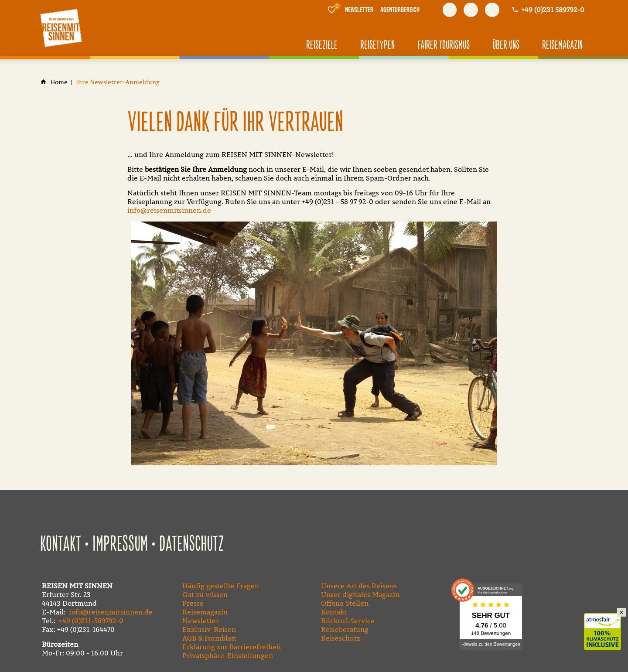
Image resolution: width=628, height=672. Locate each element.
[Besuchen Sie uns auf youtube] (471, 10)
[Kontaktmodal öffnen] (548, 10)
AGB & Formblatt (209, 638)
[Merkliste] (332, 10)
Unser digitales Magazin (360, 594)
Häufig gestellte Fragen (221, 586)
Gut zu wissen (205, 594)
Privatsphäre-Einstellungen (228, 655)
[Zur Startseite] (61, 28)
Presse (193, 603)
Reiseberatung (345, 629)
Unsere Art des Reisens (359, 586)
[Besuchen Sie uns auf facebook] (450, 10)
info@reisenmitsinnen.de (169, 210)
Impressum (120, 545)
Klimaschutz (606, 622)
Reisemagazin (205, 612)
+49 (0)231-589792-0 (91, 621)
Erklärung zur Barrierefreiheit (232, 647)
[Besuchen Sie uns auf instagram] (492, 10)
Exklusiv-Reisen (209, 629)
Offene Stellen (345, 603)
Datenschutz (192, 545)
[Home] (59, 82)
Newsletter (201, 621)
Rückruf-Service (348, 621)
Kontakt (61, 545)
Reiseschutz (341, 638)
